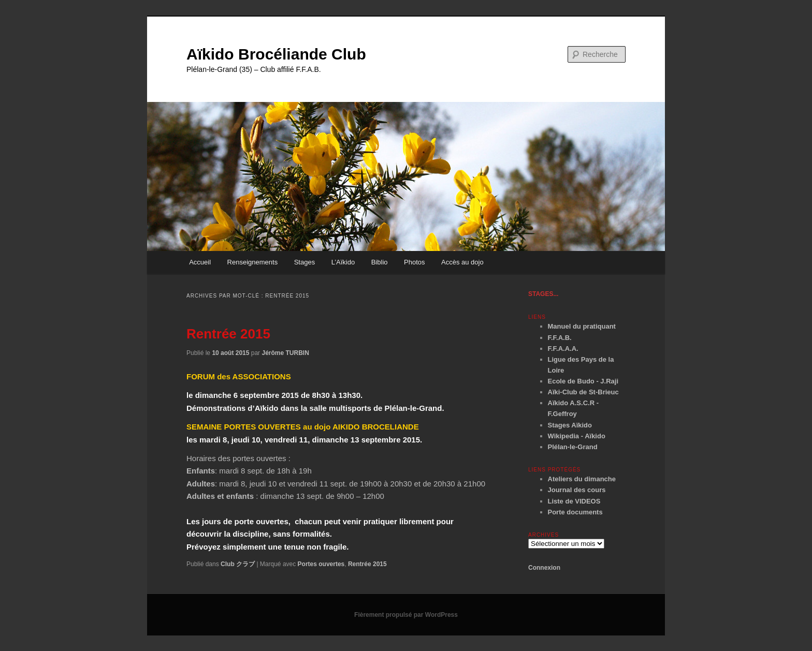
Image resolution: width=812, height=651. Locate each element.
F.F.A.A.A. (563, 349)
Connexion (544, 568)
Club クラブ (238, 564)
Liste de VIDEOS (574, 501)
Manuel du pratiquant (582, 326)
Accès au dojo (462, 262)
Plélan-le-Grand (573, 447)
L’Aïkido (343, 262)
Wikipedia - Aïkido (577, 436)
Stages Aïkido (570, 425)
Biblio (380, 262)
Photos (414, 262)
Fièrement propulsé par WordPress (406, 615)
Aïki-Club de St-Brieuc (583, 392)
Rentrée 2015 (228, 334)
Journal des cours (577, 490)
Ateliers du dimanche (582, 479)
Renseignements (253, 262)
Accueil (200, 262)
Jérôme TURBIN (285, 353)
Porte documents (575, 512)
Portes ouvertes (321, 564)
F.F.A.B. (560, 338)
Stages (304, 262)
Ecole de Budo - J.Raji (583, 381)
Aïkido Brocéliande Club (276, 54)
